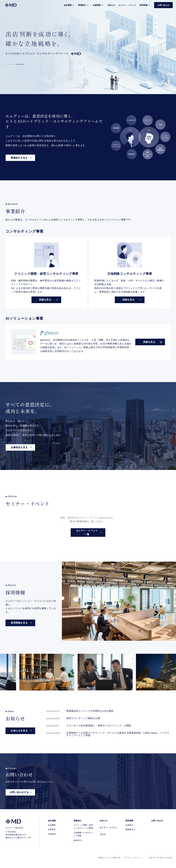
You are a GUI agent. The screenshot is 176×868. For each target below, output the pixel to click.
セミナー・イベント (127, 5)
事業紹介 (78, 821)
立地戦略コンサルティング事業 (83, 834)
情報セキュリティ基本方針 (109, 858)
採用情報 (129, 821)
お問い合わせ (157, 821)
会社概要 (52, 825)
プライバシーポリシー (133, 858)
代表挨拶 (52, 834)
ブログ (103, 834)
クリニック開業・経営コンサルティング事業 (83, 827)
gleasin (77, 840)
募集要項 (129, 829)
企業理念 (52, 829)
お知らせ (111, 5)
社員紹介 (129, 825)
